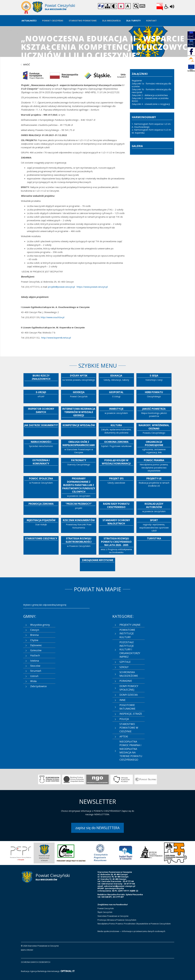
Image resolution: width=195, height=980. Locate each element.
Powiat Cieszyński (53, 21)
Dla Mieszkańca (111, 21)
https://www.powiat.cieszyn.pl (92, 287)
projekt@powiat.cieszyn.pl (61, 287)
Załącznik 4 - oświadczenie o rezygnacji (151, 104)
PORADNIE (126, 681)
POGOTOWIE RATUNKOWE (127, 707)
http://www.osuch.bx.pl (52, 317)
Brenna (34, 635)
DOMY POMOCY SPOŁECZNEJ (129, 688)
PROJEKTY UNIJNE (130, 625)
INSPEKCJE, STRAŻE (131, 714)
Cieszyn (35, 630)
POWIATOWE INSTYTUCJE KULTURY (127, 633)
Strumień (36, 671)
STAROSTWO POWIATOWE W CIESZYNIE (129, 728)
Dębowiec (36, 645)
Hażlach (35, 655)
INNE (123, 700)
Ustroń (34, 676)
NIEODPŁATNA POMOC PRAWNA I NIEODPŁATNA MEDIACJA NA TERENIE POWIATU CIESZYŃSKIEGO (131, 751)
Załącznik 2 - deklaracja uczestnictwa (150, 95)
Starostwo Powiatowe (83, 21)
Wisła (33, 681)
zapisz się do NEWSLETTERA (97, 828)
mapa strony (27, 950)
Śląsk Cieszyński (105, 912)
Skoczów (35, 666)
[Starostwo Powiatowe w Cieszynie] (59, 8)
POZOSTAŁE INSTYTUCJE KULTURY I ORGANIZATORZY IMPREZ (130, 649)
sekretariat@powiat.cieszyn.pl (120, 886)
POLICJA (124, 719)
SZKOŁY (124, 667)
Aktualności (29, 21)
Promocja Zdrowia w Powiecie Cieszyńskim (117, 920)
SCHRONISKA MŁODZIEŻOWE (129, 674)
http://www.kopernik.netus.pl (56, 338)
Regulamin (137, 81)
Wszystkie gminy (40, 625)
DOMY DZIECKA (129, 695)
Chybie (34, 640)
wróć (27, 64)
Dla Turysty (133, 21)
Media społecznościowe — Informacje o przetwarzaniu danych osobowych (131, 931)
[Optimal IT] (68, 971)
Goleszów (36, 650)
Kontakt (151, 21)
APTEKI (124, 736)
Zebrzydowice (38, 686)
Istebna (35, 661)
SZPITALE (125, 662)
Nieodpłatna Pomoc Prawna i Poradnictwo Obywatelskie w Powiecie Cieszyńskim (134, 924)
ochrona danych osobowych (36, 962)
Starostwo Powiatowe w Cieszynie (113, 916)
